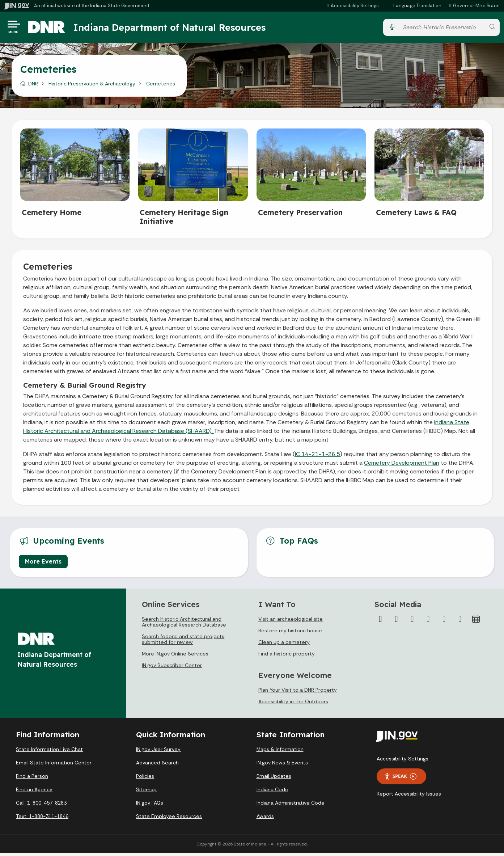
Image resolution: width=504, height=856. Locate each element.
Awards (265, 819)
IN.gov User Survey (158, 752)
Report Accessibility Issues (409, 797)
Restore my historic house (290, 633)
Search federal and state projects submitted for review (183, 642)
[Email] (460, 622)
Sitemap (146, 792)
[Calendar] (476, 622)
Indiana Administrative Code (291, 806)
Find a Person (32, 779)
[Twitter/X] (396, 622)
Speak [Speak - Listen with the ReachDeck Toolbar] (400, 779)
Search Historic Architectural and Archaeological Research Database (184, 625)
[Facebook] (380, 622)
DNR (33, 87)
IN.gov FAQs (150, 806)
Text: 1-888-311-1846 (42, 819)
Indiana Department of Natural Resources (175, 29)
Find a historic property (287, 657)
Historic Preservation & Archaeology (92, 87)
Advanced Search (157, 766)
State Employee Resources (169, 819)
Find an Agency (34, 792)
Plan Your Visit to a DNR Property (298, 693)
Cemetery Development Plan (402, 466)
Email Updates (274, 779)
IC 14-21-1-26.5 (317, 457)
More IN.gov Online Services (175, 657)
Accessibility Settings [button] (403, 762)
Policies (145, 779)
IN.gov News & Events (282, 766)
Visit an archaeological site (291, 622)
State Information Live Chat (49, 752)
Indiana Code (272, 792)
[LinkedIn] (444, 622)
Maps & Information (280, 752)
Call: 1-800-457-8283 (41, 806)
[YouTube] (428, 622)
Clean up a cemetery (284, 645)
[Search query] (442, 29)
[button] (352, 6)
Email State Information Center (54, 766)
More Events (43, 564)
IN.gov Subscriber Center (172, 668)
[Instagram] (412, 622)
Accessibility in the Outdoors (293, 704)
